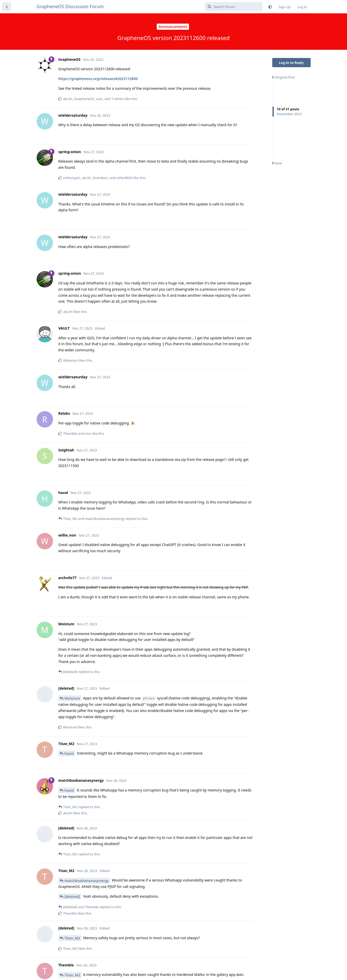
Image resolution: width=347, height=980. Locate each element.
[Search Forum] (234, 7)
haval (69, 753)
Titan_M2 (72, 938)
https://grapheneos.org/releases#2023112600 (98, 79)
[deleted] (72, 897)
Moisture (72, 698)
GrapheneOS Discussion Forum (70, 6)
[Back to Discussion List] (7, 7)
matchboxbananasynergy (87, 881)
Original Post (283, 77)
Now (277, 163)
